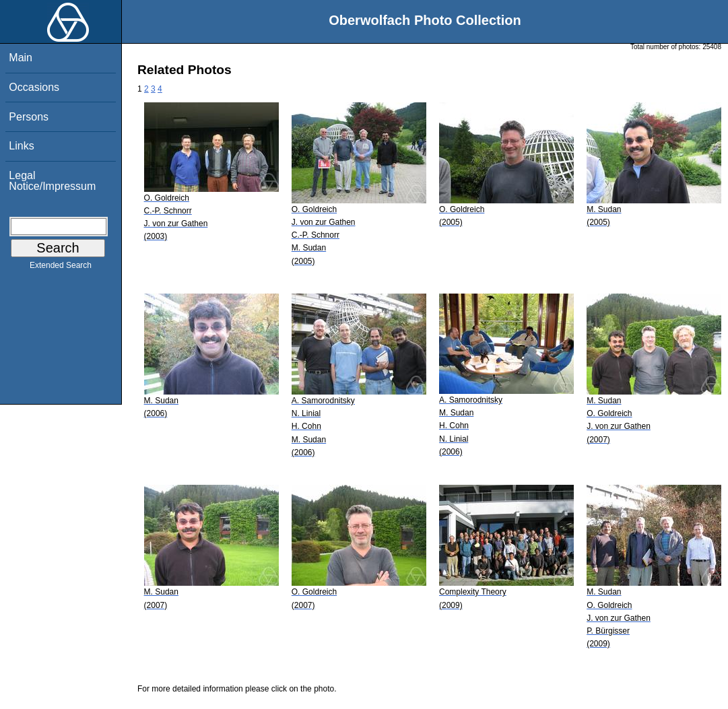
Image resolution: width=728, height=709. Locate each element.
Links (21, 146)
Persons (29, 117)
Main (21, 58)
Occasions (34, 87)
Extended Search (61, 268)
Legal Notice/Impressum (52, 181)
